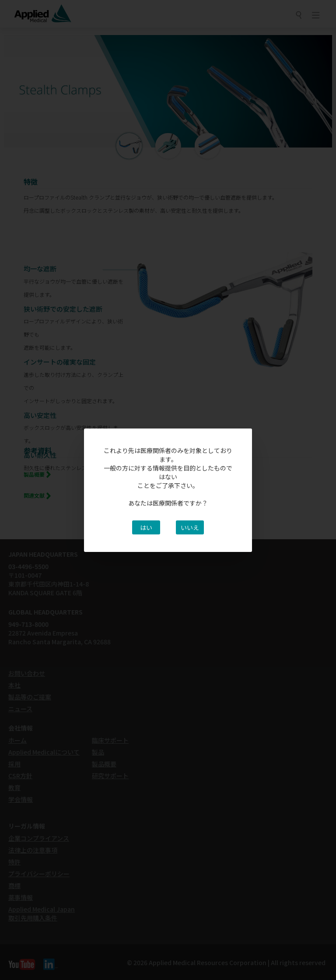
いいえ (190, 527)
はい (146, 527)
